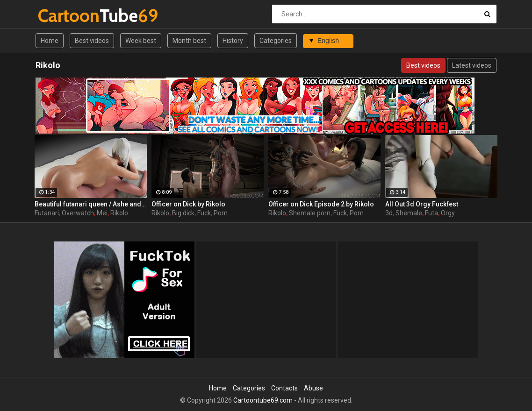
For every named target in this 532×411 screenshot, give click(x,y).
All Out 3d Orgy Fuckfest (422, 204)
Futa (431, 213)
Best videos (92, 41)
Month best (189, 41)
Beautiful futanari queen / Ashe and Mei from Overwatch (91, 204)
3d (389, 213)
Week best (141, 41)
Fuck (204, 213)
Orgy (448, 213)
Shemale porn (310, 213)
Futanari (47, 213)
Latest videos (472, 65)
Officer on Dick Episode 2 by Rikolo (321, 204)
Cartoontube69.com (263, 400)
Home (50, 41)
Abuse (313, 388)
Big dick (183, 213)
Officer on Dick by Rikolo (188, 204)
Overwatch (78, 213)
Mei (102, 213)
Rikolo (119, 213)
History (233, 41)
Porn (221, 213)
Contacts (284, 388)
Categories (276, 41)
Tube (62, 16)
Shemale (409, 213)
